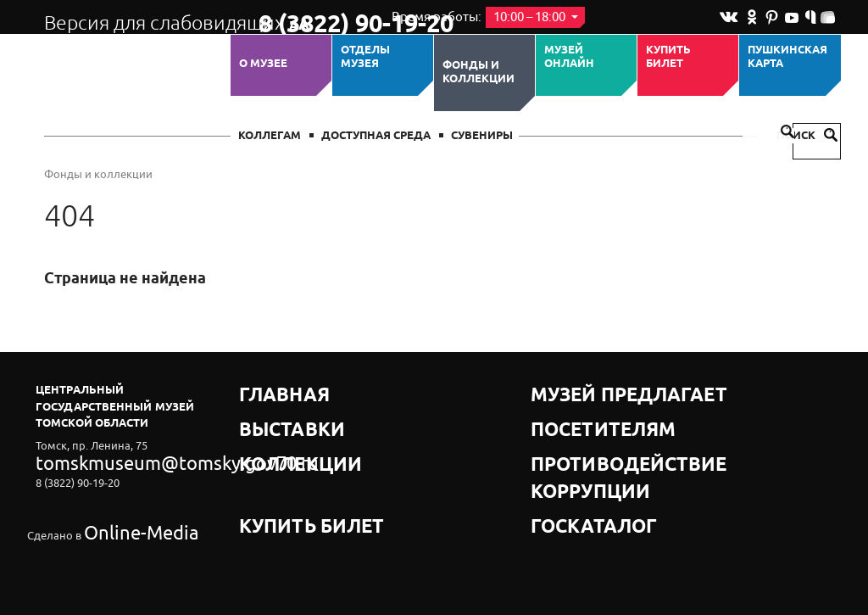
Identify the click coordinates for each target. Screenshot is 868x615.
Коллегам (270, 136)
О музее (263, 64)
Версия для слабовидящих (136, 17)
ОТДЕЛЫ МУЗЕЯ (365, 57)
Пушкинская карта (787, 57)
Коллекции (275, 432)
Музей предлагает (589, 390)
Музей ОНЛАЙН (569, 57)
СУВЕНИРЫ (482, 136)
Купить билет (668, 57)
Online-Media (117, 506)
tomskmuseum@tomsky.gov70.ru (119, 459)
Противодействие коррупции (625, 432)
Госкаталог (568, 453)
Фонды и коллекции (479, 73)
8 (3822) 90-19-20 (312, 18)
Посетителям (573, 411)
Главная (266, 390)
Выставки (270, 411)
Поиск (807, 136)
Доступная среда (376, 136)
